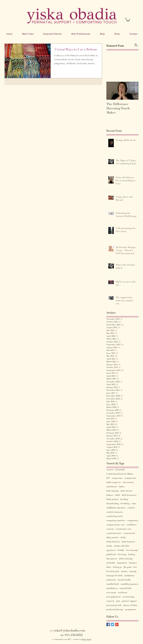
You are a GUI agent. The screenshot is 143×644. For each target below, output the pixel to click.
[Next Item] (134, 91)
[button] (128, 20)
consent (110, 529)
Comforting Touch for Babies (120, 474)
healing (132, 554)
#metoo (110, 470)
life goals (128, 567)
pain (118, 601)
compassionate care (115, 525)
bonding (124, 499)
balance (110, 495)
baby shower (127, 491)
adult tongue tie (114, 482)
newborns (123, 592)
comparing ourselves (116, 520)
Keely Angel (86, 639)
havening (122, 554)
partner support (129, 601)
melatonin (111, 580)
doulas (109, 546)
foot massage (132, 550)
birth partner (113, 499)
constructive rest (123, 529)
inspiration (122, 563)
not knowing (128, 597)
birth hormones (129, 495)
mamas (124, 571)
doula (123, 537)
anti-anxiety (128, 482)
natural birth (125, 588)
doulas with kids (122, 546)
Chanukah (120, 470)
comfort (131, 508)
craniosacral (129, 533)
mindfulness (112, 588)
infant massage (126, 559)
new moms (111, 592)
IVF (108, 478)
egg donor (111, 550)
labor (109, 567)
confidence (131, 525)
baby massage (113, 491)
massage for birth (114, 576)
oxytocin (110, 601)
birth (118, 495)
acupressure (117, 478)
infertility (111, 563)
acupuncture (130, 478)
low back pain (113, 571)
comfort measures (115, 512)
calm (134, 503)
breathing (125, 503)
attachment (112, 487)
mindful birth (113, 584)
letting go (117, 567)
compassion (133, 520)
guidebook (111, 554)
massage (133, 571)
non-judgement (114, 597)
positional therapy (115, 609)
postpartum (130, 609)
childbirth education (116, 508)
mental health (124, 580)
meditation (129, 576)
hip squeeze (112, 559)
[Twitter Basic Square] (112, 624)
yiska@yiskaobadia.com (69, 630)
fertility (121, 550)
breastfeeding (113, 503)
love (135, 567)
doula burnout (113, 542)
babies (122, 487)
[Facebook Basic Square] (108, 624)
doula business (128, 542)
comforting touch (115, 516)
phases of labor (130, 605)
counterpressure (114, 533)
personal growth (114, 605)
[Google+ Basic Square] (117, 624)
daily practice (113, 537)
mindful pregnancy (130, 584)
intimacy (133, 563)
